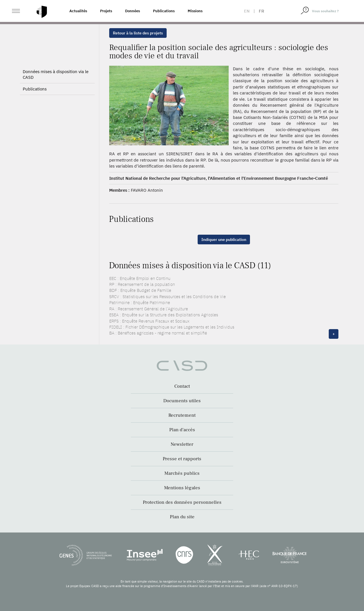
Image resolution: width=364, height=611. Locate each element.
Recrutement (182, 415)
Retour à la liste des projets (138, 33)
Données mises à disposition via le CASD (56, 74)
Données (133, 11)
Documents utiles (182, 401)
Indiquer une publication (224, 240)
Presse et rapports (182, 459)
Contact (182, 386)
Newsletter (182, 444)
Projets (106, 11)
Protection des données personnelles (182, 502)
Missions (195, 11)
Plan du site (182, 517)
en (247, 11)
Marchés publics (182, 473)
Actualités (78, 11)
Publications (164, 11)
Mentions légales (182, 488)
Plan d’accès (182, 430)
